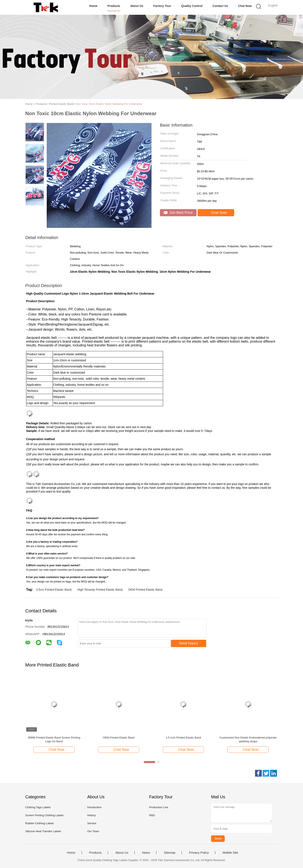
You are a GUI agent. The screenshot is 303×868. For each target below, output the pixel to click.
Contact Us (220, 6)
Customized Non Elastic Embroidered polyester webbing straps (248, 739)
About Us (137, 6)
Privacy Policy (199, 853)
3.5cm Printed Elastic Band (54, 590)
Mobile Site (230, 853)
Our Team (93, 831)
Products (114, 6)
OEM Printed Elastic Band (145, 590)
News (146, 853)
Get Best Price (178, 213)
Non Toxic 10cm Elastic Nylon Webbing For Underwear (109, 104)
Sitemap (169, 853)
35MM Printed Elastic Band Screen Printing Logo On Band (54, 739)
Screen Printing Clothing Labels (44, 815)
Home (93, 6)
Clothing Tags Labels (38, 807)
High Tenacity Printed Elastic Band (100, 590)
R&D (152, 815)
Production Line (159, 807)
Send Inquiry (189, 643)
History (91, 815)
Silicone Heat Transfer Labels (43, 831)
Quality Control (192, 6)
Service (92, 823)
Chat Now (245, 6)
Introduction (94, 807)
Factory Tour (162, 6)
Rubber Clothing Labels (40, 823)
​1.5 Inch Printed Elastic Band (183, 738)
